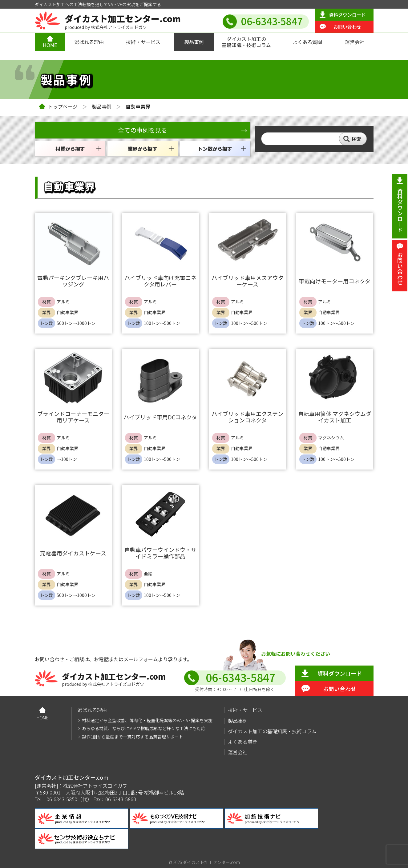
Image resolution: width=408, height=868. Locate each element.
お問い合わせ (347, 27)
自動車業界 (67, 312)
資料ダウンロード (347, 15)
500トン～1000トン (76, 323)
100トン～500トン (162, 323)
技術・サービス (143, 42)
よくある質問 (307, 42)
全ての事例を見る (143, 130)
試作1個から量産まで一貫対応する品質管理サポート (133, 737)
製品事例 (194, 42)
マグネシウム (331, 438)
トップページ (63, 106)
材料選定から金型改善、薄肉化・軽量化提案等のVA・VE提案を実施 (147, 720)
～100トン (67, 459)
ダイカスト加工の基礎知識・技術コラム (246, 42)
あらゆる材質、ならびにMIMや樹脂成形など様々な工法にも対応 (144, 728)
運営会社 (355, 42)
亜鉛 (148, 574)
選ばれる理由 (89, 42)
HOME (50, 45)
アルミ (63, 302)
